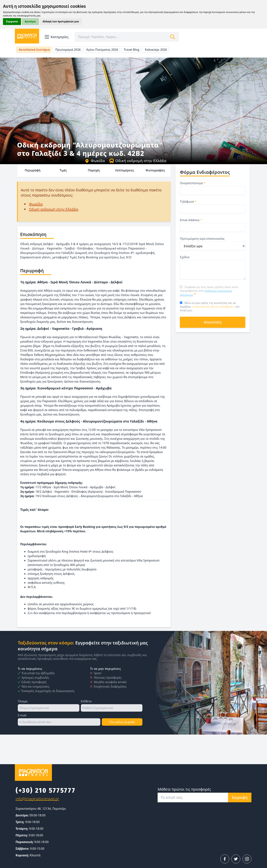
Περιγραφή (33, 170)
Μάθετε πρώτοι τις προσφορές (184, 789)
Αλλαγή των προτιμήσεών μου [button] (61, 21)
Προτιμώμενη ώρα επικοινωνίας (202, 239)
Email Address (191, 220)
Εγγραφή (240, 797)
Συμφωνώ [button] (12, 21)
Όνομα (23, 701)
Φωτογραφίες (155, 170)
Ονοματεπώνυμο (193, 183)
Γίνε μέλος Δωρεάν (122, 722)
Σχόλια (185, 257)
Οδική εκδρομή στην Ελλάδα (138, 161)
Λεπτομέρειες (125, 170)
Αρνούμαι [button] (30, 21)
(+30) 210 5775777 (46, 790)
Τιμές (63, 170)
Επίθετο (86, 701)
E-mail (22, 715)
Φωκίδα (95, 161)
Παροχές (94, 170)
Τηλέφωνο (188, 202)
